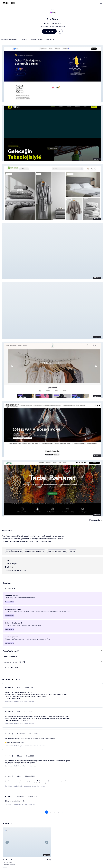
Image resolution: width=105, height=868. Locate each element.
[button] (52, 74)
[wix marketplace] (9, 3)
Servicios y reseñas (36, 40)
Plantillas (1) (50, 40)
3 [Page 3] (54, 812)
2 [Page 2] (51, 812)
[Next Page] (62, 812)
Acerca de (23, 40)
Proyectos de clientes (9, 40)
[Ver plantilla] (27, 844)
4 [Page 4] (58, 812)
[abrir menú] (101, 3)
